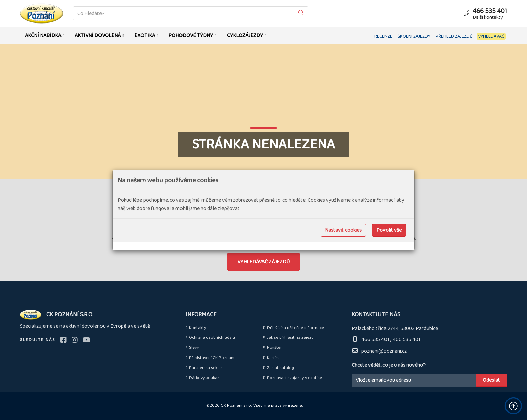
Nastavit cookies (343, 230)
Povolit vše (389, 230)
